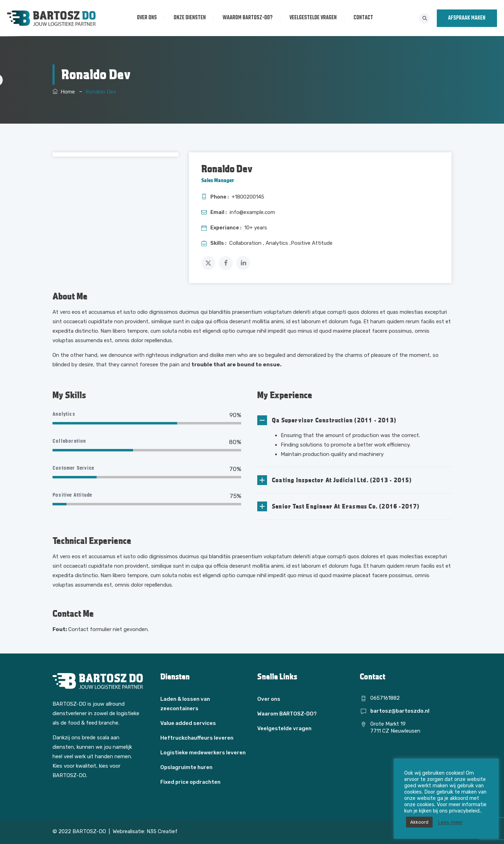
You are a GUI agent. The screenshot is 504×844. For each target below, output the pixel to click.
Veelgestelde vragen (314, 18)
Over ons (148, 18)
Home (64, 92)
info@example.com (252, 212)
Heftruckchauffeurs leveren (197, 738)
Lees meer (450, 822)
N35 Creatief (162, 831)
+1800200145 (248, 197)
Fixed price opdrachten (190, 782)
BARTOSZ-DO (89, 831)
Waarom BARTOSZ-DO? (248, 18)
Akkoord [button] (419, 822)
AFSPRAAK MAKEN (467, 18)
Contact (364, 18)
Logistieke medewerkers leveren (203, 753)
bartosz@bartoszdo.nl (400, 711)
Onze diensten (190, 18)
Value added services (188, 723)
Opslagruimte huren (186, 767)
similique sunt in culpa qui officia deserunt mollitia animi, (217, 321)
